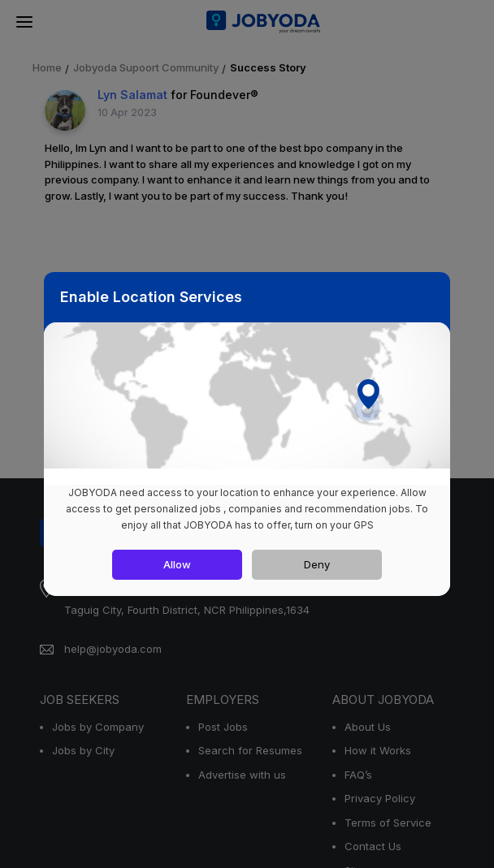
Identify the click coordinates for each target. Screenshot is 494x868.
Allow (177, 564)
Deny (317, 564)
